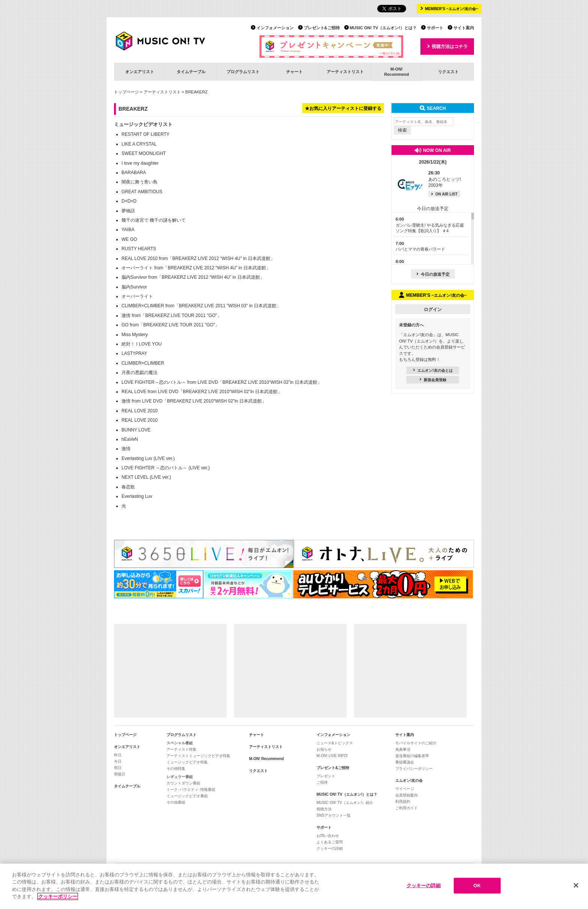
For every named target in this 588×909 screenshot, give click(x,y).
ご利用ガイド (406, 808)
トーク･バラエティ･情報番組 (191, 790)
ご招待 (322, 782)
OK (477, 887)
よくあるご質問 (330, 842)
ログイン (433, 310)
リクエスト (448, 72)
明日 (118, 768)
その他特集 (176, 769)
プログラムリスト (243, 72)
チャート (294, 72)
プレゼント (326, 776)
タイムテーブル (191, 72)
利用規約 (403, 802)
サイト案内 (464, 28)
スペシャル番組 (180, 743)
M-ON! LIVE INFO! (332, 756)
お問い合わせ (328, 836)
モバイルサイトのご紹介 (416, 743)
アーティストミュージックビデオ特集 (198, 756)
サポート (435, 28)
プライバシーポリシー (414, 769)
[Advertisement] (170, 671)
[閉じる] (576, 888)
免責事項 (403, 749)
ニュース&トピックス (335, 743)
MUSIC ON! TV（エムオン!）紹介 (345, 803)
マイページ (405, 789)
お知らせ (324, 749)
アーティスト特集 (181, 749)
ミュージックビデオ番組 (187, 796)
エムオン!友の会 (409, 781)
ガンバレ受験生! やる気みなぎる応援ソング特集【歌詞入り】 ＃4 (430, 225)
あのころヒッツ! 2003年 (445, 179)
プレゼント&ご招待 (322, 28)
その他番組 (176, 802)
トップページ (126, 92)
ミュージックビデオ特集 (187, 762)
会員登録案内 (406, 795)
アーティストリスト (345, 72)
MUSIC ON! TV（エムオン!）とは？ (383, 28)
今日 (118, 761)
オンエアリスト (140, 72)
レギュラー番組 (180, 777)
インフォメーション (275, 28)
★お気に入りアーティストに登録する (343, 108)
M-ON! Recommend (266, 759)
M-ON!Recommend (396, 71)
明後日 (120, 774)
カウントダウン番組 (183, 783)
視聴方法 (324, 809)
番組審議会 (405, 762)
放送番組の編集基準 (412, 756)
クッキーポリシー (58, 899)
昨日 (118, 755)
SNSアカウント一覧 (334, 815)
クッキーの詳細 (330, 848)
